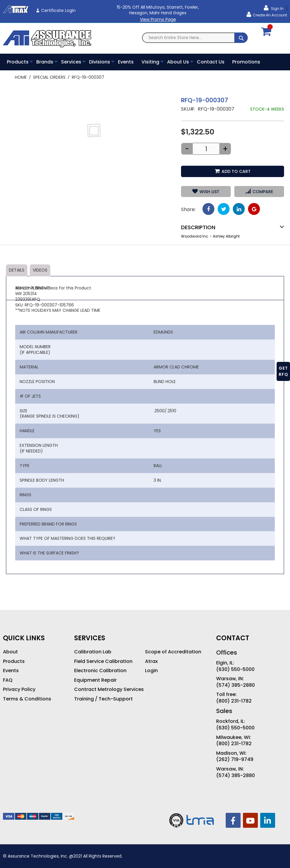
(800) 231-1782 (234, 701)
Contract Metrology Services (109, 689)
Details (17, 270)
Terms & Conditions (27, 699)
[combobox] (195, 38)
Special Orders (49, 77)
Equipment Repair (95, 680)
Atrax (151, 661)
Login (151, 671)
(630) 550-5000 (235, 669)
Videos (40, 270)
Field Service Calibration (103, 661)
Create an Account (270, 15)
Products (14, 661)
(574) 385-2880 (236, 685)
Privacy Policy (19, 689)
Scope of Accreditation (173, 652)
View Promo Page (158, 19)
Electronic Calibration (100, 671)
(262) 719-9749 (235, 759)
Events (11, 671)
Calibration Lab (93, 652)
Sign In (277, 8)
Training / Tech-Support (103, 699)
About (10, 652)
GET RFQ (283, 371)
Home (21, 77)
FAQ (8, 680)
